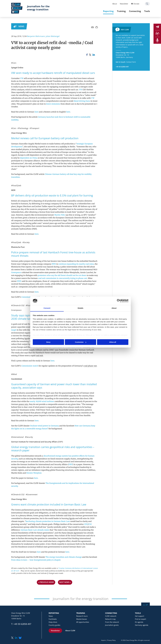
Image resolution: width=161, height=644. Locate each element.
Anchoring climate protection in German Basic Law (48, 521)
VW (22, 78)
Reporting (108, 11)
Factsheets (53, 619)
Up (147, 605)
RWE (54, 264)
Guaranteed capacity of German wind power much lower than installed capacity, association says (54, 386)
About (115, 4)
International (18, 437)
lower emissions (53, 104)
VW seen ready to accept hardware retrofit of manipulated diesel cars (53, 73)
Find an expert (140, 619)
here (37, 112)
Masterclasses (82, 619)
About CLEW (70, 631)
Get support (140, 616)
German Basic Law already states (35, 530)
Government (32, 494)
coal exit (39, 356)
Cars (14, 63)
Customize (81, 342)
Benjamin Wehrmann (36, 36)
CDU (86, 524)
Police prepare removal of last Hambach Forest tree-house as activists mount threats (53, 254)
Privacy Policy (111, 640)
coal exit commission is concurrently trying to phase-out (63, 278)
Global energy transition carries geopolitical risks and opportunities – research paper (53, 449)
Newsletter (124, 4)
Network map (110, 619)
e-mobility (63, 147)
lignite (27, 338)
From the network (112, 622)
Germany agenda (142, 625)
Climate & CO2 (18, 305)
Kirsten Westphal (34, 473)
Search (147, 4)
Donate (136, 4)
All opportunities (83, 622)
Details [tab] (80, 308)
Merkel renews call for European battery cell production (45, 138)
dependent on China (29, 158)
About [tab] (114, 308)
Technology (24, 128)
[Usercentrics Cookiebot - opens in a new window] (119, 301)
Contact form (131, 62)
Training (121, 11)
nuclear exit (66, 513)
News (21, 26)
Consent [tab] (47, 308)
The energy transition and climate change (64, 557)
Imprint (103, 640)
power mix (23, 404)
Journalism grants (112, 625)
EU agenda (139, 622)
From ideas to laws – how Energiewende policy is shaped (36, 560)
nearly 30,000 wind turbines (42, 401)
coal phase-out (90, 366)
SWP (60, 442)
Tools (147, 11)
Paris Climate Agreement (72, 533)
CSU (90, 524)
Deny (48, 342)
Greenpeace (16, 272)
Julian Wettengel (53, 36)
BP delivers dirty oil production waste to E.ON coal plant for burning (52, 195)
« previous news (46, 582)
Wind (15, 374)
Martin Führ (60, 215)
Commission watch (30, 297)
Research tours (82, 616)
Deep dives (53, 622)
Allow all (113, 342)
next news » (65, 582)
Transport (35, 128)
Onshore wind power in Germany (44, 426)
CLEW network (111, 616)
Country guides (54, 625)
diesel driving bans (82, 101)
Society (27, 242)
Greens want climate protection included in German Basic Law (49, 505)
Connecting (135, 11)
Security (30, 437)
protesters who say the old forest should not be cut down (62, 275)
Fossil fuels (17, 185)
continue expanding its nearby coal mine (76, 264)
